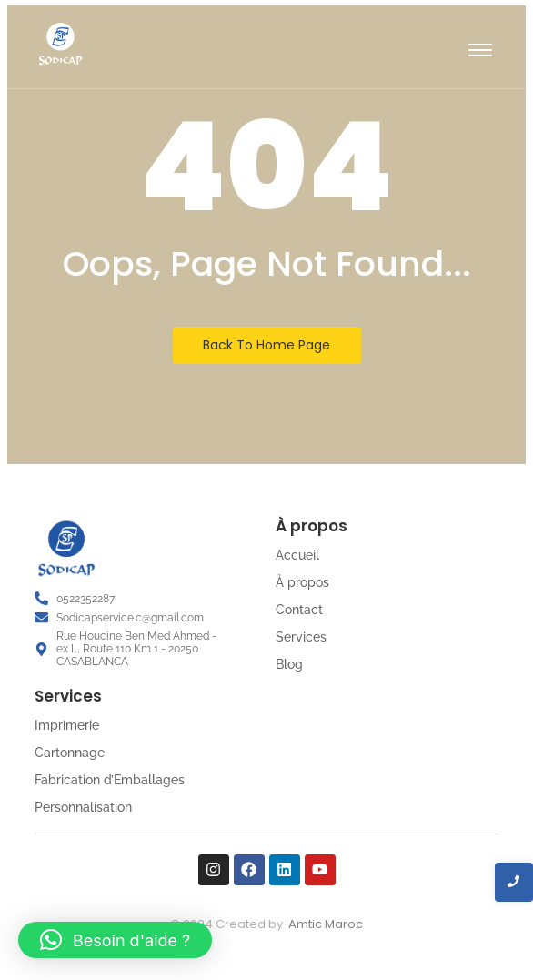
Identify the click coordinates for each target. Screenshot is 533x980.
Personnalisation (83, 807)
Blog (289, 664)
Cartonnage (70, 753)
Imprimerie (67, 725)
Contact (299, 610)
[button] (115, 940)
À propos (302, 582)
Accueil (297, 555)
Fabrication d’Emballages (110, 780)
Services (301, 637)
